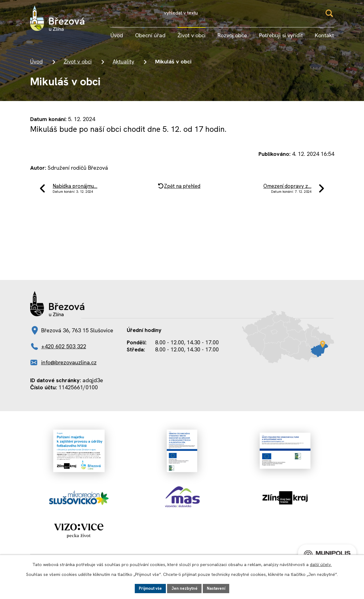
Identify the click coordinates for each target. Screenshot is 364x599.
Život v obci (78, 65)
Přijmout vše (149, 588)
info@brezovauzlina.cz (69, 369)
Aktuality (123, 65)
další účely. (321, 564)
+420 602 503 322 (64, 353)
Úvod (36, 65)
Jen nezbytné (185, 588)
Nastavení (218, 588)
